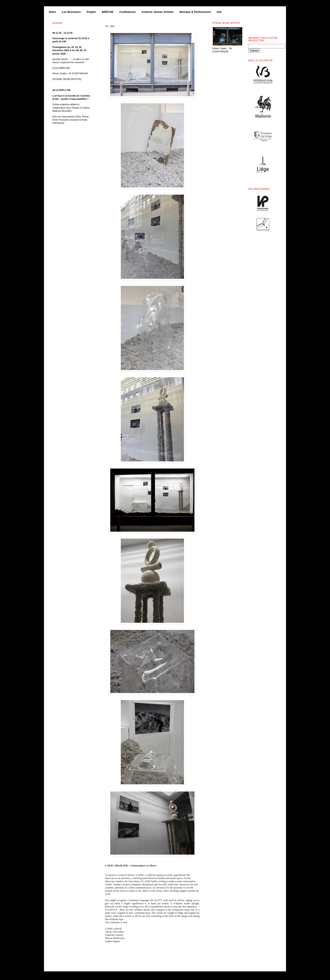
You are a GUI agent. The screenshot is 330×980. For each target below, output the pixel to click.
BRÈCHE (108, 12)
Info (219, 12)
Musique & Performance (195, 12)
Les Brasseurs (71, 12)
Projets (91, 12)
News (52, 12)
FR (107, 26)
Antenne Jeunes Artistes (158, 12)
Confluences (128, 12)
